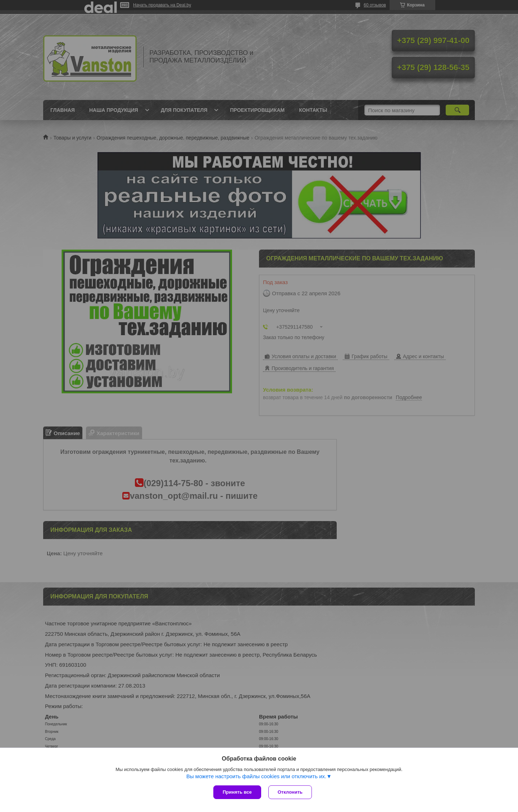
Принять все (237, 792)
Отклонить (290, 792)
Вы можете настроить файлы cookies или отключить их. (256, 776)
